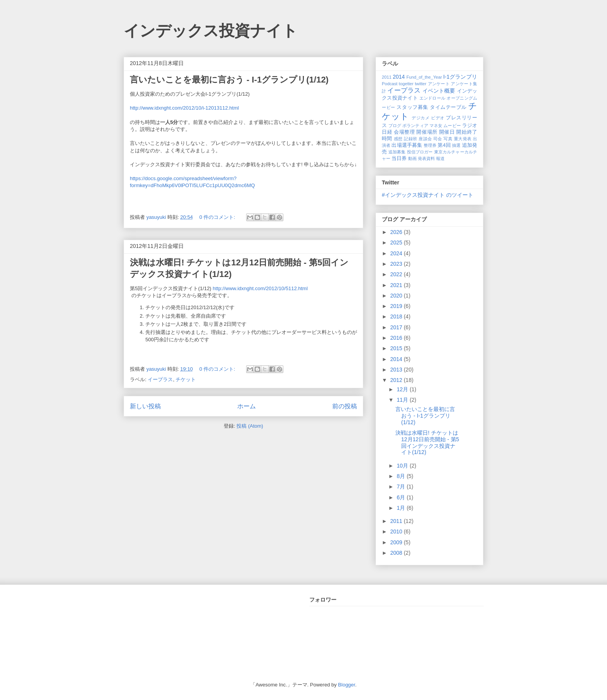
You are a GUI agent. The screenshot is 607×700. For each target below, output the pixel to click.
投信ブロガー (420, 152)
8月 (402, 476)
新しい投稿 (145, 406)
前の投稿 (345, 406)
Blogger (347, 685)
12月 (403, 389)
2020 (397, 296)
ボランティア (415, 126)
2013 (397, 370)
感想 (398, 139)
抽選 (456, 145)
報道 (440, 158)
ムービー (452, 126)
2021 (397, 285)
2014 (399, 77)
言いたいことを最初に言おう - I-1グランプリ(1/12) (229, 80)
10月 (403, 466)
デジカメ (421, 118)
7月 (402, 487)
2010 (397, 531)
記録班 (410, 139)
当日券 (399, 158)
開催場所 (427, 132)
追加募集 (397, 152)
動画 (412, 158)
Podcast (390, 84)
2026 (397, 232)
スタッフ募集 (412, 107)
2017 (397, 327)
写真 (448, 139)
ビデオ (438, 118)
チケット (186, 379)
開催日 (447, 132)
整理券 (430, 145)
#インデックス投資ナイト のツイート (428, 195)
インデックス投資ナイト (211, 31)
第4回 (444, 145)
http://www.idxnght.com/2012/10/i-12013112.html (184, 108)
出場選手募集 (407, 145)
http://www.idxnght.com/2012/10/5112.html (260, 288)
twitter (421, 84)
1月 (402, 508)
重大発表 (463, 139)
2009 (397, 542)
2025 (397, 243)
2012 (397, 380)
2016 (397, 338)
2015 (397, 348)
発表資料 (426, 158)
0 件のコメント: (218, 217)
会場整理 (404, 132)
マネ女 (436, 126)
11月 (403, 400)
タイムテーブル (448, 107)
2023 (397, 264)
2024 (397, 253)
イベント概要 (439, 91)
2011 (387, 77)
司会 (438, 139)
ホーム (247, 406)
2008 (397, 553)
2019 (397, 306)
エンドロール (433, 98)
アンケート (439, 84)
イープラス (160, 379)
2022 (397, 274)
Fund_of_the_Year (424, 77)
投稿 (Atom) (250, 426)
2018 (397, 316)
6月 (402, 497)
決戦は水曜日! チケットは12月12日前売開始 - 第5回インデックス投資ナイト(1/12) (427, 442)
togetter (406, 84)
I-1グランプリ (460, 77)
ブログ (395, 126)
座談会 (425, 139)
